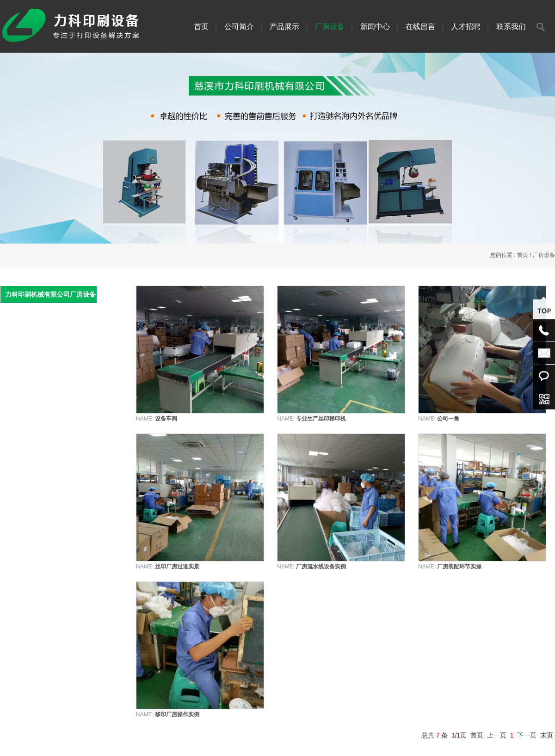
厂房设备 (330, 27)
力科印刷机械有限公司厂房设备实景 (50, 297)
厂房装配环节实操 (459, 567)
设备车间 (166, 419)
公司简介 (239, 27)
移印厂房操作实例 (177, 714)
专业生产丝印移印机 (321, 419)
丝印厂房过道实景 (177, 567)
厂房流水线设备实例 (321, 567)
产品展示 (284, 27)
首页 (201, 27)
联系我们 (511, 27)
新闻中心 (375, 27)
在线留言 (420, 27)
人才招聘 (466, 27)
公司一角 (448, 419)
